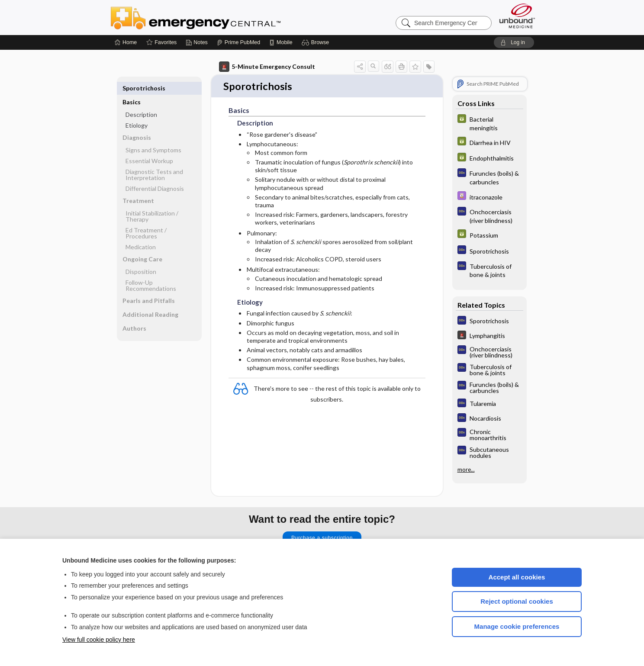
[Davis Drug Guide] (489, 197)
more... (466, 470)
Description (141, 101)
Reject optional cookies (517, 601)
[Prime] (238, 42)
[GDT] (489, 123)
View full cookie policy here (99, 640)
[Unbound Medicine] (517, 16)
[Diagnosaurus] (489, 177)
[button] (317, 42)
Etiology (137, 111)
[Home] (126, 42)
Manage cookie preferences (517, 626)
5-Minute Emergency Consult (267, 67)
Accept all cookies (517, 577)
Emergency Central (218, 17)
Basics (132, 88)
